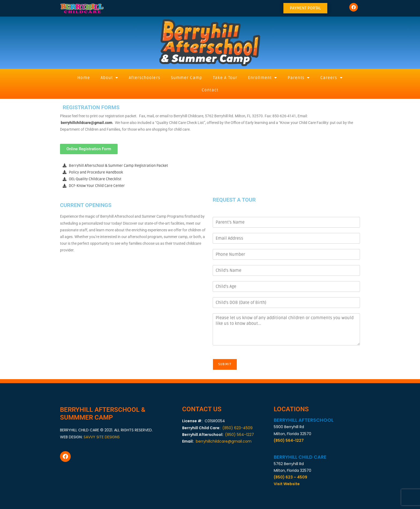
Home (84, 78)
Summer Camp (187, 78)
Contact (210, 90)
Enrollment (262, 78)
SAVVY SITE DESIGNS (102, 437)
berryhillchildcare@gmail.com (87, 123)
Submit (227, 364)
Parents (299, 78)
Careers (331, 78)
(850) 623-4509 (237, 428)
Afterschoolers (144, 78)
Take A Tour (225, 78)
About (110, 78)
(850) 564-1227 (239, 435)
